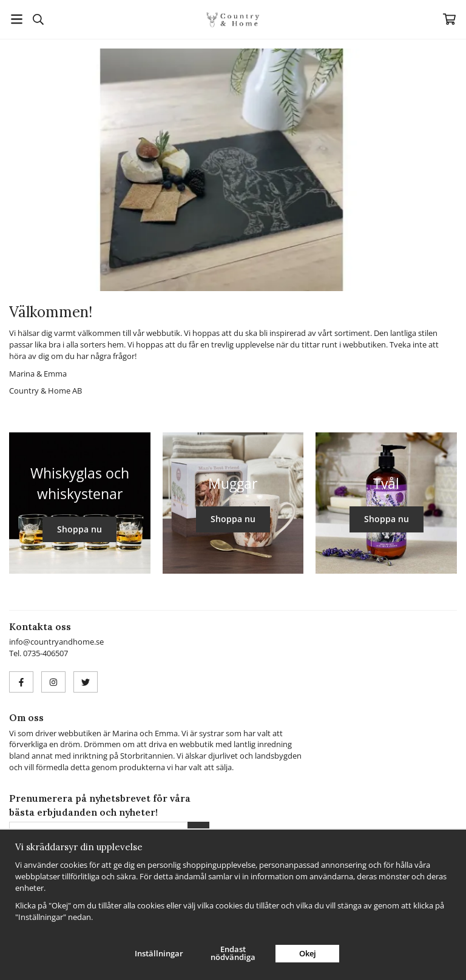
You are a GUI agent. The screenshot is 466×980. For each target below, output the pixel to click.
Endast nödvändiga (233, 953)
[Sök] (38, 19)
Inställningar (159, 953)
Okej (308, 953)
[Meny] (17, 19)
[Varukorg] (449, 19)
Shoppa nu (79, 529)
